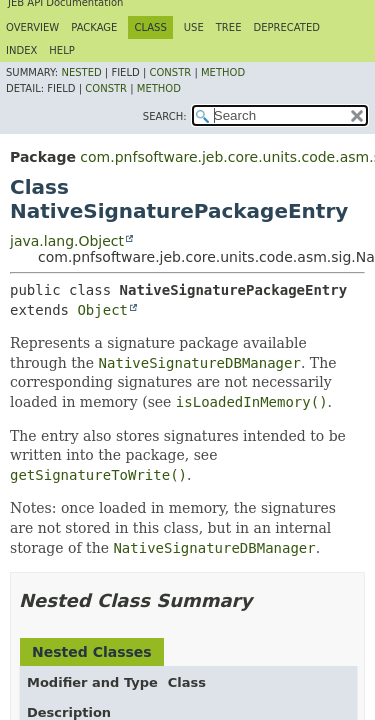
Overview (32, 27)
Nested (81, 72)
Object (102, 310)
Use (194, 27)
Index (21, 50)
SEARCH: (165, 116)
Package (94, 27)
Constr (170, 72)
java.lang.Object (67, 241)
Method (223, 72)
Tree (229, 27)
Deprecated (286, 27)
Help (61, 50)
